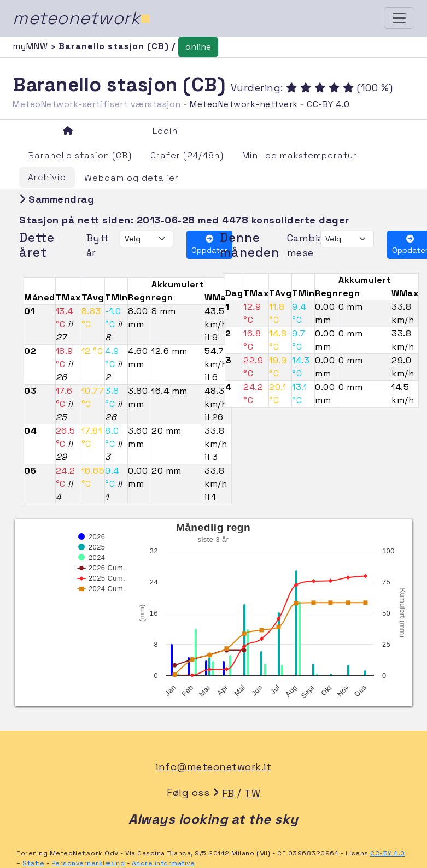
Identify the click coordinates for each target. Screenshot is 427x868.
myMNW (32, 46)
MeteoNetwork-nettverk (244, 104)
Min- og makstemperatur (300, 155)
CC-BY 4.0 (328, 104)
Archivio (47, 177)
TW (252, 793)
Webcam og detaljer (131, 178)
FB (228, 793)
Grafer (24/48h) (187, 155)
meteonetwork (82, 18)
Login (165, 131)
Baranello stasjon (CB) (80, 155)
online (198, 47)
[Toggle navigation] (399, 18)
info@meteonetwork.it (213, 767)
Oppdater (209, 245)
